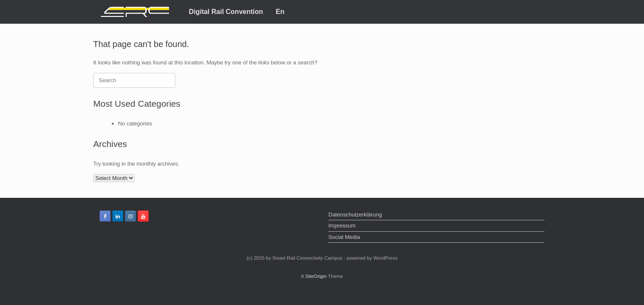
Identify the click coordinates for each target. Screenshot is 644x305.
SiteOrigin (316, 276)
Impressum (342, 226)
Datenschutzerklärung (355, 215)
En (280, 12)
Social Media (344, 237)
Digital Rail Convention (226, 12)
